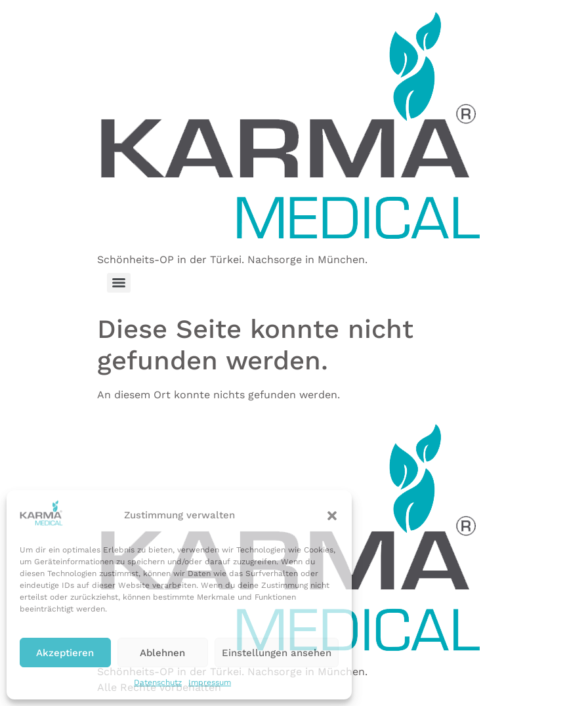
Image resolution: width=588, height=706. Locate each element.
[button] (332, 516)
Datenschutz (158, 682)
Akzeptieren (65, 653)
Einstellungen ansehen (277, 653)
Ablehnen (162, 653)
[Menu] (119, 283)
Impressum (210, 682)
